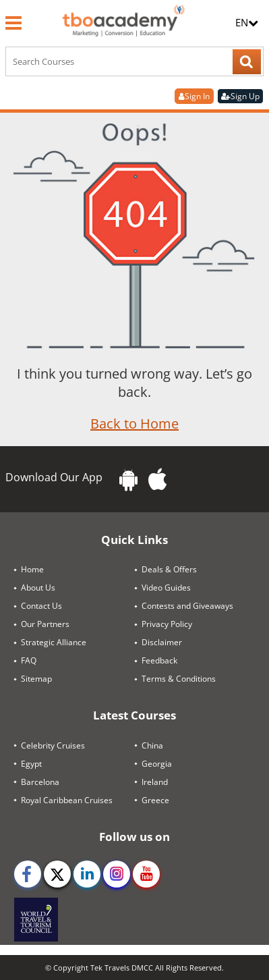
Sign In (194, 96)
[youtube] (146, 874)
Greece (155, 800)
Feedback (159, 660)
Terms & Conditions (179, 679)
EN (247, 22)
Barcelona (40, 782)
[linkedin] (87, 874)
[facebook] (28, 874)
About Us (38, 588)
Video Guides (166, 588)
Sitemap (36, 679)
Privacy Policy (167, 624)
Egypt (31, 764)
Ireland (155, 782)
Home (32, 569)
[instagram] (117, 874)
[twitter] (57, 874)
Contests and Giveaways (187, 606)
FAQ (29, 660)
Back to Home (134, 424)
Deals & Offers (169, 569)
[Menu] (13, 23)
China (152, 745)
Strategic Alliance (54, 642)
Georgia (157, 764)
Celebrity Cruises (53, 745)
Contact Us (41, 606)
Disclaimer (162, 642)
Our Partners (45, 624)
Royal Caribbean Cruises (67, 800)
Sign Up (240, 96)
